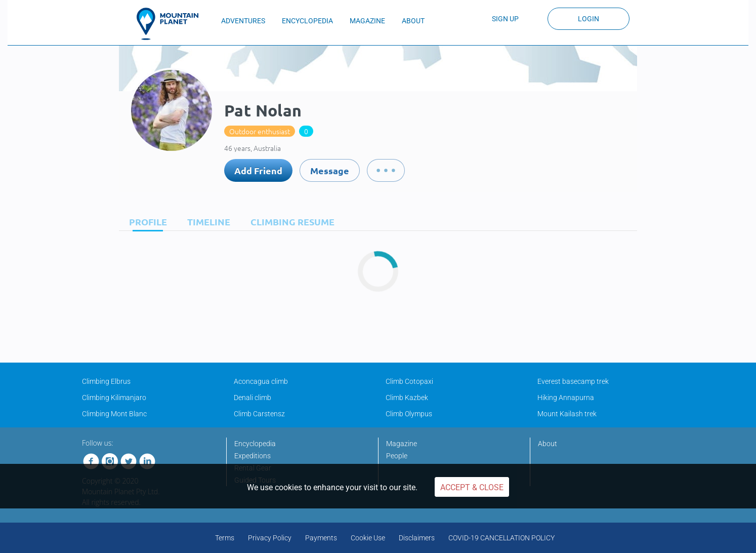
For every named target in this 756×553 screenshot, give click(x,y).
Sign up (505, 19)
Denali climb (253, 398)
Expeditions (253, 456)
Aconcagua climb (261, 381)
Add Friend (258, 170)
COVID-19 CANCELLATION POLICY (501, 538)
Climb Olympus (409, 414)
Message (330, 170)
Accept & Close (472, 487)
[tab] (145, 222)
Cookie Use (368, 538)
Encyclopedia (255, 444)
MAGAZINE (367, 21)
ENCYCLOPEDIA (307, 21)
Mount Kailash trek (567, 414)
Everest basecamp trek (573, 381)
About (548, 444)
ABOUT (413, 21)
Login (589, 19)
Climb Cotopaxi (409, 381)
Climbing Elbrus (106, 381)
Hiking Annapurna (566, 398)
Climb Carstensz (259, 414)
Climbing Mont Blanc (114, 414)
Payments (321, 538)
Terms (225, 538)
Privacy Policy (270, 538)
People (397, 456)
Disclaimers (417, 538)
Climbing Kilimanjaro (114, 398)
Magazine (402, 444)
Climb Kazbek (407, 398)
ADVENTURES (243, 21)
